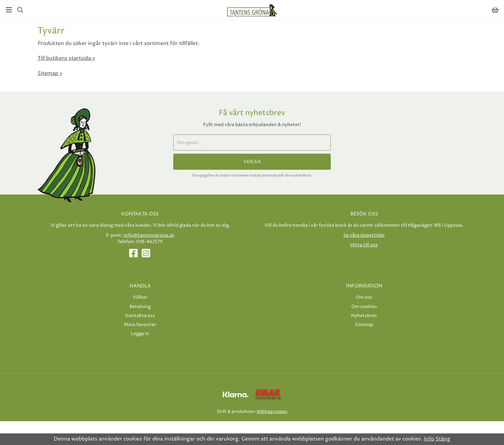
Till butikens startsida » (66, 58)
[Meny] (9, 10)
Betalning (140, 307)
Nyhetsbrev (364, 316)
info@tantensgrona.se (149, 235)
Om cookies (364, 307)
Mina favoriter (140, 325)
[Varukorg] (495, 10)
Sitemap (364, 325)
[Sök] (20, 10)
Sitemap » (50, 73)
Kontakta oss (140, 316)
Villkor (140, 297)
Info (429, 439)
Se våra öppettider (364, 235)
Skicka (252, 162)
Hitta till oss (364, 245)
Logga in (140, 334)
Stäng (443, 439)
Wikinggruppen (272, 412)
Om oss (364, 297)
